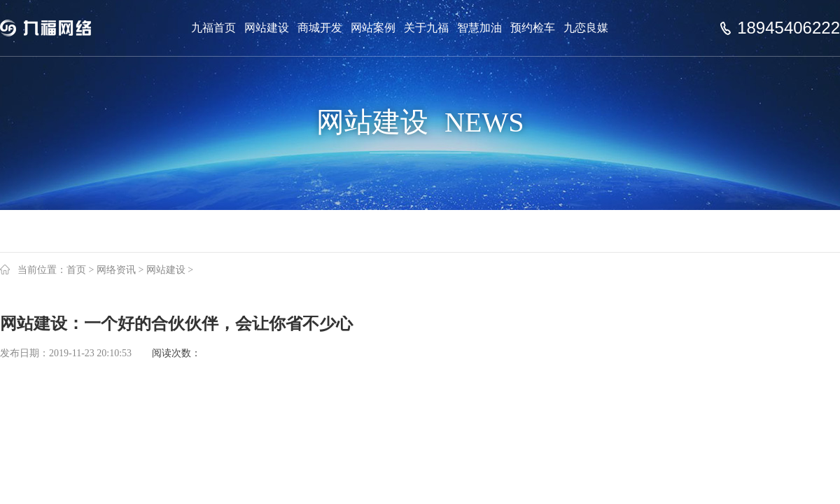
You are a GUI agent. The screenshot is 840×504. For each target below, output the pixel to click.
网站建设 (267, 28)
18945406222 (789, 28)
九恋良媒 (586, 28)
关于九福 (426, 28)
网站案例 (373, 28)
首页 (76, 270)
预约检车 (533, 28)
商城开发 (320, 28)
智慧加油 (479, 28)
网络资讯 (116, 270)
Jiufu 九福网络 (62, 28)
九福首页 (213, 28)
